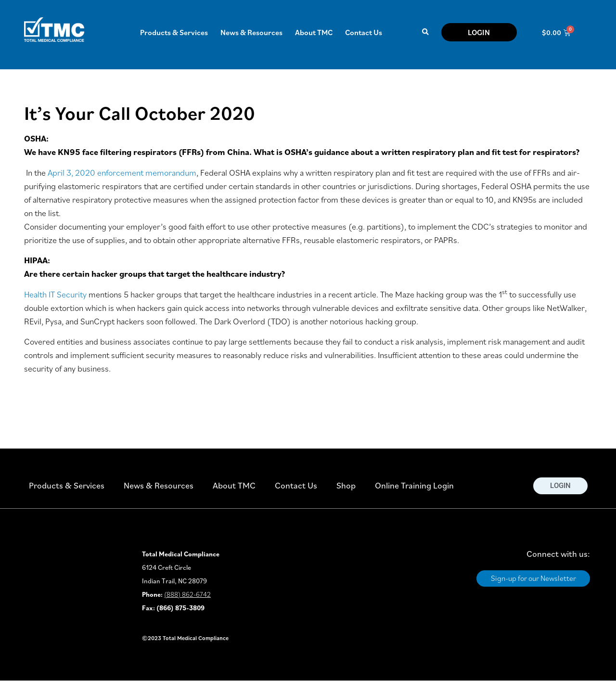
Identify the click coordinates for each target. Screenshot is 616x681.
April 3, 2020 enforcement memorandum (122, 173)
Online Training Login (414, 485)
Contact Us (364, 32)
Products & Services (174, 32)
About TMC (314, 32)
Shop (346, 485)
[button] (425, 32)
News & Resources (251, 32)
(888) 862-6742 (187, 594)
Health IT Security (55, 294)
